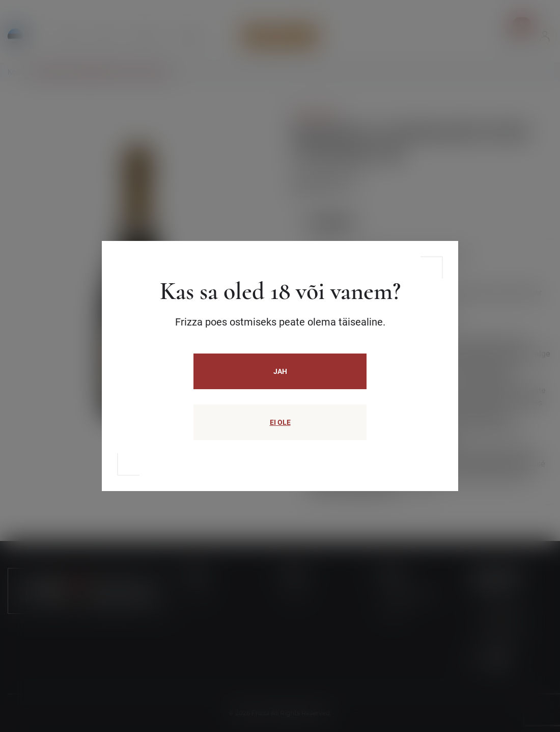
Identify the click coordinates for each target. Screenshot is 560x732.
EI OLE (280, 422)
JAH (280, 371)
